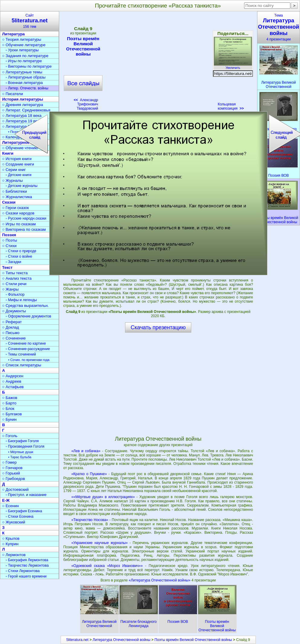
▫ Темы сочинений (21, 354)
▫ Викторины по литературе (29, 66)
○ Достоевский (15, 489)
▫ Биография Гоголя (22, 441)
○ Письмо (11, 333)
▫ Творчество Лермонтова (27, 565)
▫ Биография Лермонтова (27, 560)
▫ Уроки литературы (22, 50)
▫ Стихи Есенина (20, 517)
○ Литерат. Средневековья (26, 110)
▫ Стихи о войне (19, 256)
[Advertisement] (158, 57)
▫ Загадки (13, 262)
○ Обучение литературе (24, 45)
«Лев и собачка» (86, 451)
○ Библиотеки (15, 191)
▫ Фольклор (15, 295)
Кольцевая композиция (231, 106)
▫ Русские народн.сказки (26, 218)
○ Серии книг (14, 170)
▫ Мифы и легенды (21, 300)
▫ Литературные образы (26, 77)
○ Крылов (11, 538)
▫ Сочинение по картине (26, 343)
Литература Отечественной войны (122, 640)
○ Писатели (13, 94)
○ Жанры (10, 289)
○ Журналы (12, 180)
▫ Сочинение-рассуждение (28, 349)
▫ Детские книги (19, 175)
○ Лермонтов (14, 555)
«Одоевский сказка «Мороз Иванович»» (107, 566)
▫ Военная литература (24, 83)
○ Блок (8, 409)
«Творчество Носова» (90, 520)
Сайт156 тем (30, 21)
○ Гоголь (10, 436)
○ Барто (9, 403)
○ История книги (17, 159)
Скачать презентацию (158, 327)
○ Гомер (9, 462)
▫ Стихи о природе (21, 251)
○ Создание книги (18, 164)
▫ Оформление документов (28, 316)
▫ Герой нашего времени (26, 576)
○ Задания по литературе (25, 56)
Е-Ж (6, 500)
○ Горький (11, 473)
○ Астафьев (13, 387)
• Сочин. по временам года (29, 360)
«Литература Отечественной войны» (160, 580)
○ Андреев (12, 381)
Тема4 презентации (279, 27)
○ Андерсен (13, 376)
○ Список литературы (22, 365)
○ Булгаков (12, 414)
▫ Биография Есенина (24, 511)
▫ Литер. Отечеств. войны (27, 88)
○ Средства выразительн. (25, 306)
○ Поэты (10, 240)
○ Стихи (9, 246)
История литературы (23, 99)
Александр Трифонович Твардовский (86, 104)
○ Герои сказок (16, 208)
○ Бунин (9, 419)
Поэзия (9, 235)
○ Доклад (11, 327)
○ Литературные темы (22, 72)
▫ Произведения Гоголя (25, 446)
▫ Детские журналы (22, 186)
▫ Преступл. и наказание (26, 495)
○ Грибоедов (14, 479)
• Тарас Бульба (20, 457)
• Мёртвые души (21, 452)
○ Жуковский (14, 522)
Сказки (9, 202)
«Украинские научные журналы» (99, 543)
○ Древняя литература (23, 105)
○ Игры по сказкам (19, 224)
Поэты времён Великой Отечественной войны (83, 46)
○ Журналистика (17, 197)
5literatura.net (77, 640)
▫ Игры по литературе (24, 61)
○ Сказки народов (18, 213)
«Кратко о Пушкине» (89, 474)
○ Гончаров (12, 468)
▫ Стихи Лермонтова (23, 571)
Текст (7, 267)
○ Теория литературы (22, 39)
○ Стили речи (14, 284)
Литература (13, 34)
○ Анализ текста (17, 278)
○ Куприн (10, 544)
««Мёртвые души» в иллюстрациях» (103, 497)
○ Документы (14, 311)
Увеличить (233, 66)
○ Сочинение (14, 338)
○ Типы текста (15, 273)
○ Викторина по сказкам (24, 229)
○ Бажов (10, 398)
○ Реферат (12, 322)
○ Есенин (10, 506)
